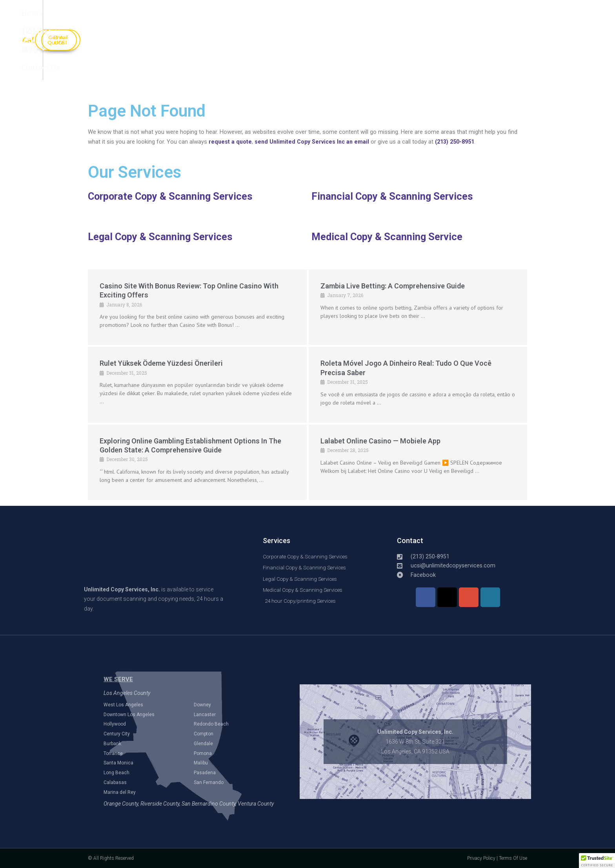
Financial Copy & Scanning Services (396, 196)
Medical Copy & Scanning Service (391, 237)
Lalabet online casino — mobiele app (380, 441)
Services (179, 19)
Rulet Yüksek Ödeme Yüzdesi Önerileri (161, 363)
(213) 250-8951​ (385, 23)
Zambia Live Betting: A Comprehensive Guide (393, 286)
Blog (231, 19)
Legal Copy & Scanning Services (165, 237)
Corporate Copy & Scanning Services (176, 196)
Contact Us (284, 19)
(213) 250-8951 (462, 142)
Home (128, 19)
